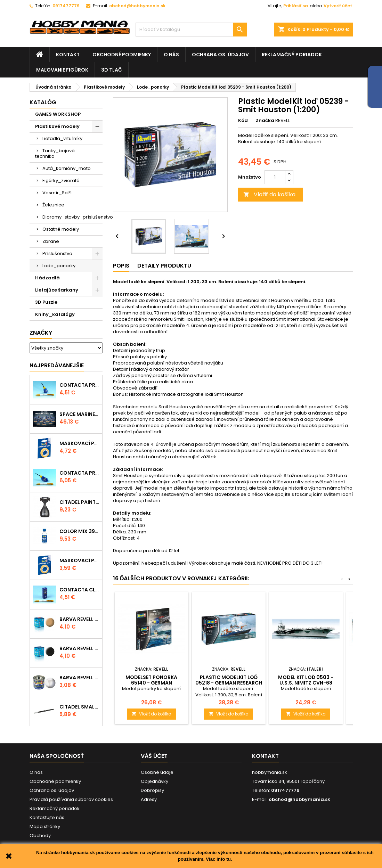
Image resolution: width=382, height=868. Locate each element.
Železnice (53, 205)
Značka (265, 121)
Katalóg (43, 102)
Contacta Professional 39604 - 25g (79, 473)
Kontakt (68, 55)
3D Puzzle (46, 302)
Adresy (149, 799)
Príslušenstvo (57, 253)
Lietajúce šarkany (57, 290)
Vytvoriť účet (338, 6)
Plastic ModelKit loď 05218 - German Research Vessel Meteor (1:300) (229, 683)
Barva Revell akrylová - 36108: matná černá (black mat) (79, 648)
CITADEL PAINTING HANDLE (79, 502)
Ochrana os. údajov (220, 55)
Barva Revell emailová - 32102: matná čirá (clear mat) (79, 678)
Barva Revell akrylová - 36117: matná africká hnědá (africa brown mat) (79, 619)
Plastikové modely (57, 126)
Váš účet (154, 756)
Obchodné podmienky (122, 55)
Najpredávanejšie (57, 365)
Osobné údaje (157, 772)
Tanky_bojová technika (55, 153)
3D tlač (112, 70)
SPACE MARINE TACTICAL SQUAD (79, 414)
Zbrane (51, 241)
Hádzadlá (47, 278)
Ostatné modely (61, 229)
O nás (171, 55)
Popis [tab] (121, 266)
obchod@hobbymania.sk (137, 6)
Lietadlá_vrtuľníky (62, 138)
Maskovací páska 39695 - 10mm (79, 443)
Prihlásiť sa (296, 6)
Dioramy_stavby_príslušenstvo (72, 217)
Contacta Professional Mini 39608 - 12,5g (79, 385)
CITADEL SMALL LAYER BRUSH (79, 707)
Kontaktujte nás (47, 817)
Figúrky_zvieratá (61, 181)
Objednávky (155, 781)
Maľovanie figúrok (62, 70)
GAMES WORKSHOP (58, 114)
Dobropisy (152, 790)
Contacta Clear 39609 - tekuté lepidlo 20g (79, 590)
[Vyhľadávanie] (191, 30)
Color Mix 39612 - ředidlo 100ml (79, 531)
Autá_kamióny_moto (67, 168)
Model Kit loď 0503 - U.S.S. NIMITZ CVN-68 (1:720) (306, 683)
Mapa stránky (45, 826)
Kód (243, 121)
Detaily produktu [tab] (164, 266)
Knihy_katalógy (55, 314)
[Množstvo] (275, 177)
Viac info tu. (219, 859)
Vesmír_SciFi (57, 193)
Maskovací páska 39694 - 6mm (79, 560)
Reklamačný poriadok (292, 55)
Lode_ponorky (59, 266)
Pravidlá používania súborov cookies (71, 799)
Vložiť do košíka (269, 194)
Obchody (40, 836)
